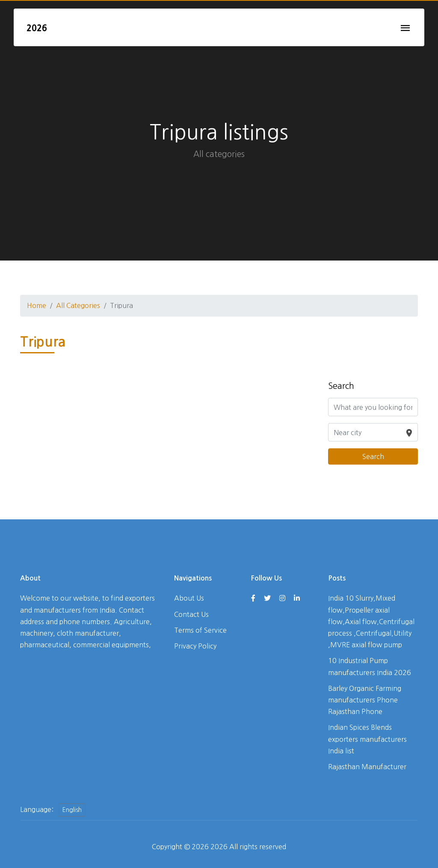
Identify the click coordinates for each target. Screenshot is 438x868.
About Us (189, 598)
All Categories (78, 305)
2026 (37, 28)
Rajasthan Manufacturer (367, 767)
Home (37, 305)
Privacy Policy (195, 646)
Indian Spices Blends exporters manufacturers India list (367, 739)
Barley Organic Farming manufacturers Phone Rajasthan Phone (365, 700)
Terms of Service (200, 630)
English (72, 810)
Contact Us (191, 614)
